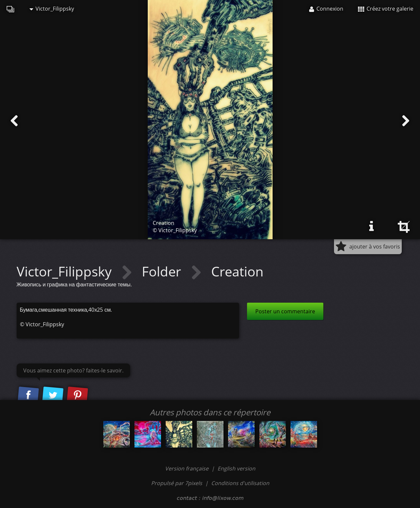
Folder (163, 271)
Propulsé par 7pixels (177, 483)
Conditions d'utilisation (240, 483)
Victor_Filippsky (52, 9)
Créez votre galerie (386, 9)
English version (236, 468)
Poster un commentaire (285, 311)
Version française (187, 468)
